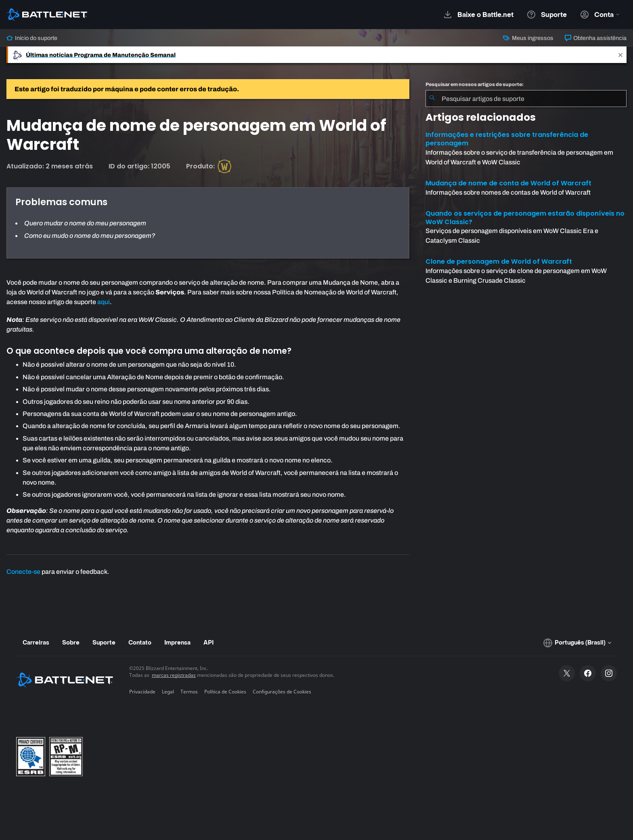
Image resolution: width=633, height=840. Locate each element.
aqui (104, 302)
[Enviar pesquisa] (432, 99)
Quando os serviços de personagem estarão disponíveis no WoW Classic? (525, 218)
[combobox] (526, 99)
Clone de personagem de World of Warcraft (499, 261)
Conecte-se (23, 572)
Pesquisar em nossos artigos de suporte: (475, 84)
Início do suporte (32, 38)
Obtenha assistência (596, 38)
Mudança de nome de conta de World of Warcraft (508, 183)
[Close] (620, 55)
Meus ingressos (528, 38)
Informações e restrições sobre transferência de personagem (507, 139)
